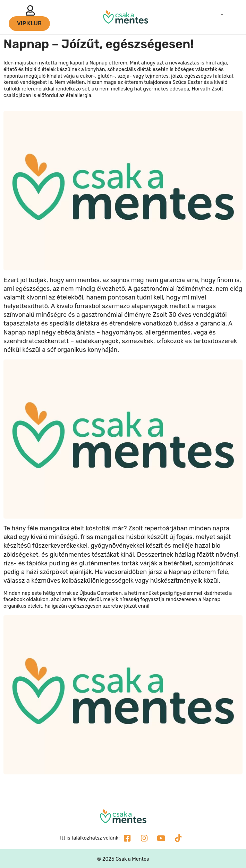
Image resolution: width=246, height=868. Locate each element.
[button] (222, 17)
